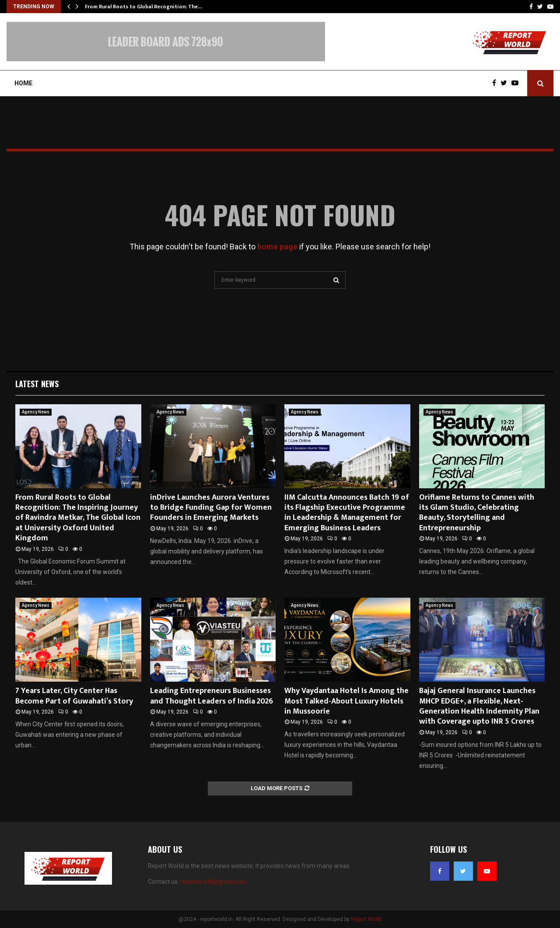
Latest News (37, 384)
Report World (366, 919)
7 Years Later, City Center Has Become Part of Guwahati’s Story (74, 696)
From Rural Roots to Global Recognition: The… (143, 7)
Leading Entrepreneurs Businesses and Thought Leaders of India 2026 (212, 696)
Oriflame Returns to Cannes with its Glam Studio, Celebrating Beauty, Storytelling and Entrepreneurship (477, 513)
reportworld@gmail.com (214, 882)
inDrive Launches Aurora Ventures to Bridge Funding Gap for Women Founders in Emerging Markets (211, 508)
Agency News (36, 412)
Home (23, 83)
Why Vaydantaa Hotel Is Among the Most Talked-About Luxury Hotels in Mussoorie (346, 701)
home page (277, 247)
